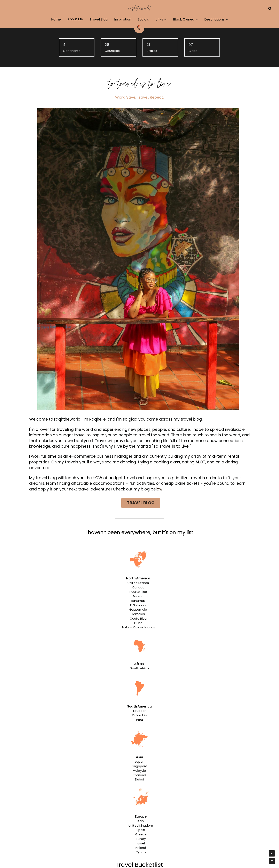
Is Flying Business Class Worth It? (71, 763)
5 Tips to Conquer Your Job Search (73, 796)
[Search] (270, 9)
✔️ (68, 464)
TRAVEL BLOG (182, 216)
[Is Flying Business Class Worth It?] (27, 768)
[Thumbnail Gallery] (71, 605)
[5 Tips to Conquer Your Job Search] (27, 802)
